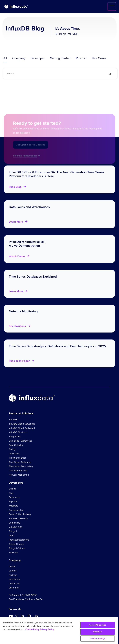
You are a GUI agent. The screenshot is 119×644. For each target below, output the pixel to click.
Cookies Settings (98, 639)
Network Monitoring (19, 475)
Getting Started (60, 58)
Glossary (13, 553)
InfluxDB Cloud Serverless (22, 424)
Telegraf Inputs (16, 544)
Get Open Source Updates (30, 147)
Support (13, 502)
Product (81, 58)
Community (14, 523)
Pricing (12, 449)
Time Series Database (20, 462)
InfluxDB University (18, 519)
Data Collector (16, 445)
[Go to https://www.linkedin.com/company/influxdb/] (22, 616)
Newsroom (14, 579)
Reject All (97, 632)
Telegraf (13, 531)
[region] (59, 631)
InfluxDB (13, 420)
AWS (11, 536)
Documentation (16, 510)
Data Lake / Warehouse (20, 441)
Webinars (13, 506)
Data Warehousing (18, 471)
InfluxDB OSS (15, 527)
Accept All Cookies (98, 625)
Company (19, 58)
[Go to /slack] (36, 616)
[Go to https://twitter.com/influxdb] (16, 617)
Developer (38, 58)
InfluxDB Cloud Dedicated (22, 428)
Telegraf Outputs (17, 548)
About (12, 567)
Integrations (15, 437)
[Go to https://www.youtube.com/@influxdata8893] (11, 616)
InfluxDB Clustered (18, 432)
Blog (11, 493)
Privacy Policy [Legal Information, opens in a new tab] (47, 629)
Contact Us (14, 584)
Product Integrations (19, 540)
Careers (13, 571)
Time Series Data (17, 458)
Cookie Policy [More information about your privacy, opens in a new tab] (32, 629)
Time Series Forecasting (21, 466)
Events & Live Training (20, 514)
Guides (12, 489)
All (5, 58)
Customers (14, 497)
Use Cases (99, 58)
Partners (13, 575)
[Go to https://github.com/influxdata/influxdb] (29, 616)
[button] (112, 6)
